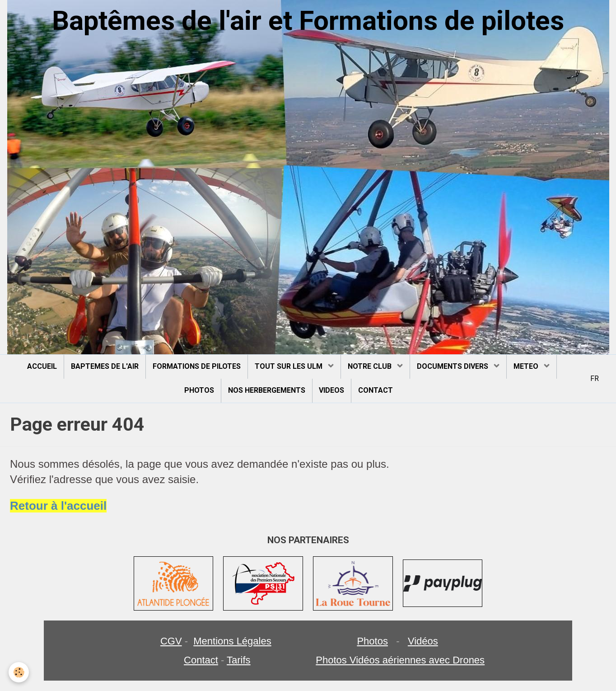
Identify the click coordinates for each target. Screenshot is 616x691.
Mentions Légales (232, 641)
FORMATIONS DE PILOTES (197, 366)
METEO (527, 366)
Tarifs (239, 660)
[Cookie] (19, 672)
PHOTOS (199, 390)
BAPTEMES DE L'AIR (105, 366)
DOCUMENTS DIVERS (453, 366)
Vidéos (423, 641)
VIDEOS (332, 390)
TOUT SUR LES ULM (289, 366)
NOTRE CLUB (371, 366)
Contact (201, 660)
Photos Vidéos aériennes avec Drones (400, 660)
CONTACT (376, 390)
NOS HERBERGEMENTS (267, 390)
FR (595, 378)
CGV (171, 641)
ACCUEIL (42, 366)
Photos (372, 641)
